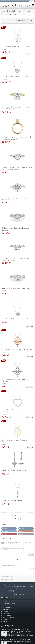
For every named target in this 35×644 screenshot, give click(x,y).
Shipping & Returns (9, 618)
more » (22, 588)
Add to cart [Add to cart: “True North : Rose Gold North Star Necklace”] (30, 357)
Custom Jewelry (8, 607)
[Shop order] (24, 21)
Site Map (6, 622)
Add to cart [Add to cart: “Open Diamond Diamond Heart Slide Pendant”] (30, 417)
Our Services (7, 615)
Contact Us (6, 611)
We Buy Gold (7, 609)
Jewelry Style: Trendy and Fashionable (15, 562)
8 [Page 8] (23, 515)
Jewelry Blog (7, 613)
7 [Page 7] (21, 515)
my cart (26, 1)
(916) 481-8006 (15, 1)
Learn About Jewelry (9, 603)
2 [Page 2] (16, 515)
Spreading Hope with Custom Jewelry (16, 629)
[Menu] (33, 6)
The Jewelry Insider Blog (10, 565)
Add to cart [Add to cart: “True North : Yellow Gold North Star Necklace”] (30, 448)
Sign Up (31, 554)
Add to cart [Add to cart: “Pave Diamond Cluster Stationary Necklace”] (30, 326)
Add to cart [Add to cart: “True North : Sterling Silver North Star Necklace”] (30, 387)
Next (18, 519)
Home (5, 601)
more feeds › (30, 568)
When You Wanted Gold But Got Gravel (17, 639)
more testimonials (18, 594)
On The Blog (7, 626)
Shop (5, 605)
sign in (21, 1)
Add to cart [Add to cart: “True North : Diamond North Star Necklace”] (30, 54)
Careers (5, 620)
